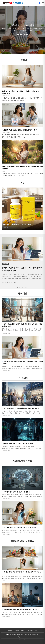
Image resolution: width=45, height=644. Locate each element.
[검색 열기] (40, 3)
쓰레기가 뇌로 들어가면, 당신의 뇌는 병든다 (16, 492)
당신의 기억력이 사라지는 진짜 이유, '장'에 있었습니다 (19, 527)
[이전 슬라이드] (3, 30)
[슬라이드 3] (21, 287)
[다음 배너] (42, 206)
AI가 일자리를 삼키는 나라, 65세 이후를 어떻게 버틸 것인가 (20, 408)
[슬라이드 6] (25, 287)
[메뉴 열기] (43, 3)
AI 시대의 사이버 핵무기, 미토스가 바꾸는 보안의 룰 (18, 444)
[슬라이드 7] (27, 287)
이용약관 (10, 630)
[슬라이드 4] (22, 287)
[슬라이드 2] (20, 287)
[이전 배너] (3, 206)
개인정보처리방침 (19, 630)
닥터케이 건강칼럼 (22, 34)
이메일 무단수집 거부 (32, 630)
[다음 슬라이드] (42, 30)
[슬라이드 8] (28, 287)
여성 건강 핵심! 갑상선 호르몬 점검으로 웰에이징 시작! (21, 130)
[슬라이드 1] (18, 287)
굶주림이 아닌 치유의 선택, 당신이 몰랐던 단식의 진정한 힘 (20, 609)
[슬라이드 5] (24, 287)
